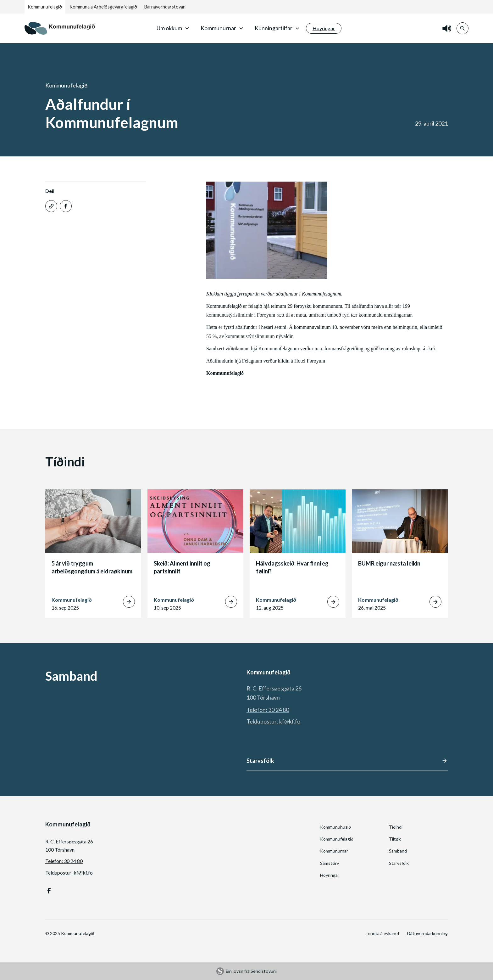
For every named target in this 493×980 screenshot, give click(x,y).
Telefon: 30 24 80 (268, 710)
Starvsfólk (399, 863)
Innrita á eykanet (383, 933)
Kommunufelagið (45, 7)
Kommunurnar (334, 851)
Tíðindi (396, 827)
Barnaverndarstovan (165, 7)
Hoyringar (330, 875)
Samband (398, 851)
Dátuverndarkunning (427, 933)
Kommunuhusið (335, 827)
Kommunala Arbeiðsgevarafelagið (103, 7)
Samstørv (330, 863)
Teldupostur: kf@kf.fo (273, 721)
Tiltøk (395, 839)
